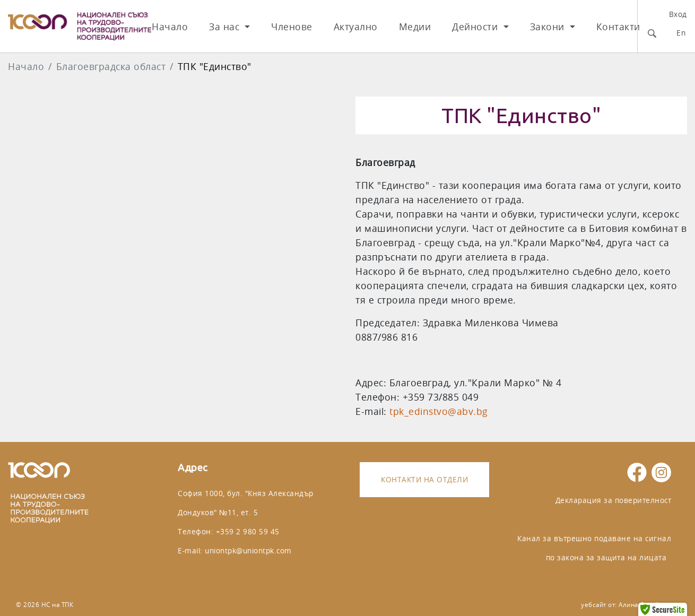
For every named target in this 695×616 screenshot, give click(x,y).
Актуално (356, 27)
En (681, 33)
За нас (226, 27)
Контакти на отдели (424, 479)
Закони (549, 27)
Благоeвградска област (111, 67)
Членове (292, 27)
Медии (415, 27)
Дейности (476, 27)
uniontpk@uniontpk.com (248, 550)
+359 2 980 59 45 (248, 531)
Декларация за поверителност (614, 500)
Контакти (618, 27)
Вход (678, 14)
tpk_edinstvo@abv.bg (439, 411)
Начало (170, 27)
